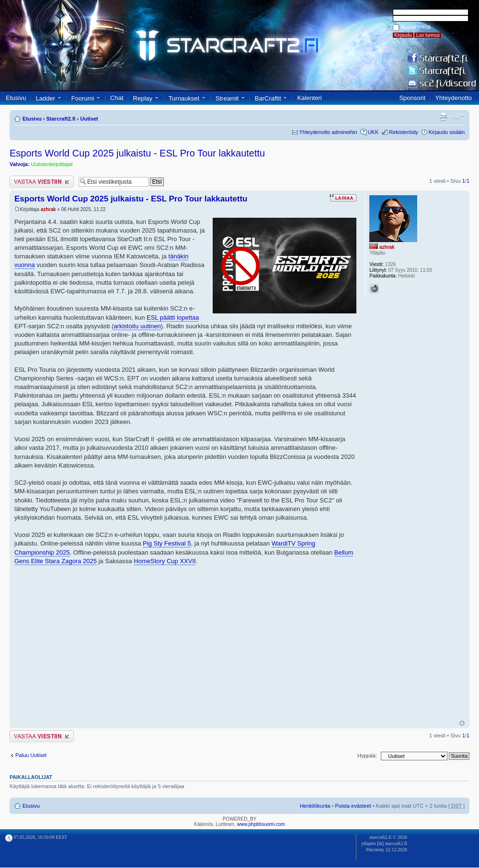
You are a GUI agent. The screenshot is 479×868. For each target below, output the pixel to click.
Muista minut (415, 27)
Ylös (462, 723)
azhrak (48, 209)
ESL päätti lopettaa (173, 317)
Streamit (227, 98)
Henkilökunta (315, 806)
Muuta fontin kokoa (458, 117)
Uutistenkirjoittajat (52, 164)
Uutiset (89, 119)
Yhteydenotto (453, 98)
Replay (143, 98)
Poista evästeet (353, 806)
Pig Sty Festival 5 (167, 543)
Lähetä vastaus (42, 182)
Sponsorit (412, 98)
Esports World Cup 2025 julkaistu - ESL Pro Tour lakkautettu (137, 153)
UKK (373, 132)
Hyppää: (367, 756)
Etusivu (16, 98)
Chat (117, 98)
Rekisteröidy (404, 132)
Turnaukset (184, 98)
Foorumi (83, 98)
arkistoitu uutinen (137, 326)
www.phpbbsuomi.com (261, 824)
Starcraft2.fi (61, 119)
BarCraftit (268, 98)
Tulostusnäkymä (443, 117)
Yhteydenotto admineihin (328, 132)
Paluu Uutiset (31, 755)
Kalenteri (309, 98)
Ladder (46, 98)
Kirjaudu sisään (447, 132)
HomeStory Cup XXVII (165, 561)
